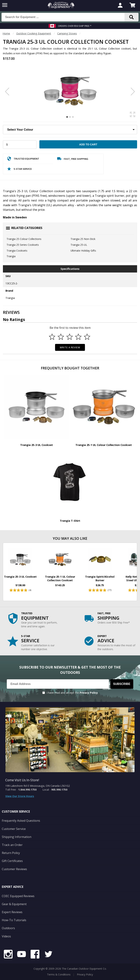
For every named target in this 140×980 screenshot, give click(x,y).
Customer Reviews (14, 869)
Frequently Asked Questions (21, 821)
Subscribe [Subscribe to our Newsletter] (122, 684)
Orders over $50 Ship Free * (75, 26)
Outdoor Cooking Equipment (34, 33)
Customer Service (14, 829)
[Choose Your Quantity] (20, 144)
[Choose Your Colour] (70, 130)
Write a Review (70, 347)
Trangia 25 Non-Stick (83, 239)
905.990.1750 (59, 790)
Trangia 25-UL (79, 245)
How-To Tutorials (14, 920)
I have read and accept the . (72, 693)
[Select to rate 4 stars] (78, 337)
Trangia (11, 256)
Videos (6, 936)
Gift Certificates (12, 861)
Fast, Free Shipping (73, 159)
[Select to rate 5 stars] (87, 337)
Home (6, 33)
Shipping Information (17, 837)
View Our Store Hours (20, 796)
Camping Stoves (67, 33)
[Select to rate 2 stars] (61, 337)
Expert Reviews (12, 912)
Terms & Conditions (59, 974)
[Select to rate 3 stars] (70, 337)
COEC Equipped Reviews (18, 896)
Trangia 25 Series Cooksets (23, 245)
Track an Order (12, 845)
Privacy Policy (89, 693)
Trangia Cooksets (17, 251)
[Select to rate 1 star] (52, 337)
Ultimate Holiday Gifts (83, 251)
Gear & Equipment (14, 904)
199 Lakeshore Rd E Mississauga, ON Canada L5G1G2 (38, 786)
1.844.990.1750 (27, 790)
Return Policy (11, 853)
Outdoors (8, 928)
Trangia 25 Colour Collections (24, 239)
